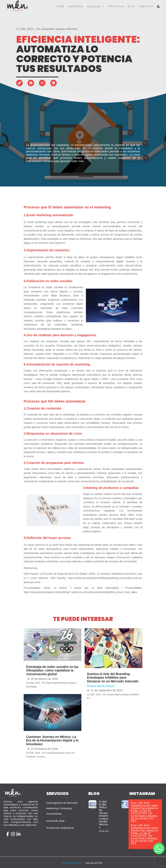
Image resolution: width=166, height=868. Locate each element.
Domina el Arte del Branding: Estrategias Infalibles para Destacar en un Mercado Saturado (113, 678)
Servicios (94, 7)
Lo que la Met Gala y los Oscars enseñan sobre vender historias (104, 814)
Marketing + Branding (59, 808)
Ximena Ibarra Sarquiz (101, 686)
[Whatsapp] (159, 849)
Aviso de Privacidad (71, 863)
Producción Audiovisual (60, 828)
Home (61, 6)
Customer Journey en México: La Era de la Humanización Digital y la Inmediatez (52, 740)
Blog (131, 6)
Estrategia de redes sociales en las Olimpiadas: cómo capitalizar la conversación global (52, 670)
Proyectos (116, 6)
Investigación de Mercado (62, 803)
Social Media (54, 814)
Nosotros (76, 6)
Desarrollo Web (56, 821)
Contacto (146, 6)
